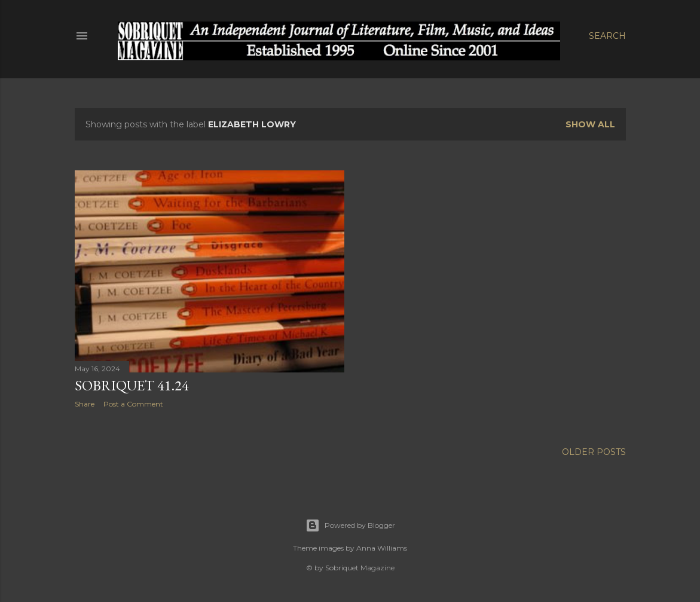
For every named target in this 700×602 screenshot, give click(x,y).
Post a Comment (133, 404)
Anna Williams (382, 548)
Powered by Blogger (350, 525)
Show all (590, 124)
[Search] (607, 36)
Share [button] (85, 404)
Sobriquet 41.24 (132, 385)
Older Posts (594, 452)
